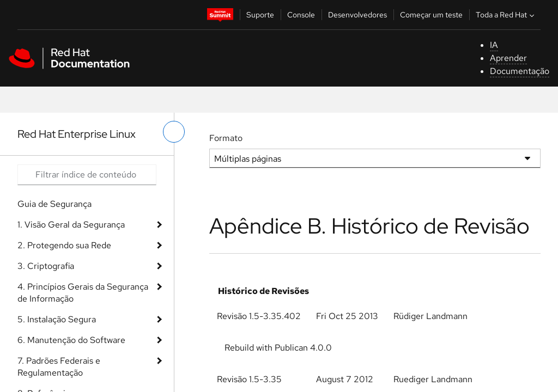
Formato (226, 138)
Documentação (520, 71)
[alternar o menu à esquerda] (174, 132)
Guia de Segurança (54, 204)
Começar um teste (431, 15)
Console (301, 15)
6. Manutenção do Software (71, 340)
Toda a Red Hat (506, 15)
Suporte (260, 15)
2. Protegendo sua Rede (64, 245)
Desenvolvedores (357, 15)
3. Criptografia (46, 266)
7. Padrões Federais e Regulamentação (59, 367)
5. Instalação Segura (57, 319)
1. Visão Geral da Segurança (71, 225)
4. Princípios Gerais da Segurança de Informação (83, 293)
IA (494, 45)
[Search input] (87, 175)
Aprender (508, 58)
